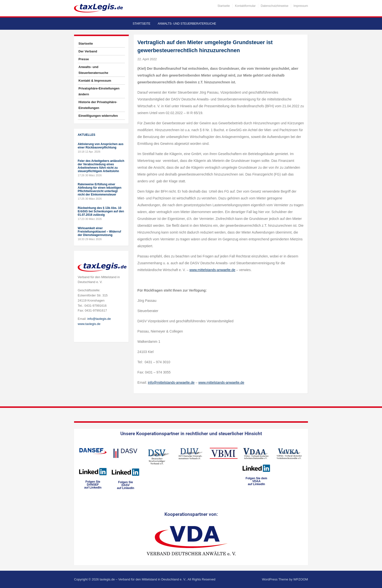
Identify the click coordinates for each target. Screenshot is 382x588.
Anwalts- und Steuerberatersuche (187, 24)
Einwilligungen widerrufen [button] (98, 116)
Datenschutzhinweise (274, 6)
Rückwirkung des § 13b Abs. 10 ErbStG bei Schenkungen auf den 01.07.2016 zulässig (101, 211)
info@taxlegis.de (99, 319)
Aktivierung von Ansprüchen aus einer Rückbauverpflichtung (101, 146)
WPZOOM (301, 579)
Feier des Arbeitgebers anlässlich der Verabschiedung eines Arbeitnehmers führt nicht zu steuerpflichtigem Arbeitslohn (101, 166)
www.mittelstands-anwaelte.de (212, 270)
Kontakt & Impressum (95, 81)
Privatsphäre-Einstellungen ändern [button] (99, 91)
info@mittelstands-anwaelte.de (171, 382)
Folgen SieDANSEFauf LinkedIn (93, 485)
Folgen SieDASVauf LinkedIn (126, 485)
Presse (84, 59)
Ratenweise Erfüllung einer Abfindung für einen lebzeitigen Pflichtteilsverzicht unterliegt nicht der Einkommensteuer (100, 189)
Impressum (301, 6)
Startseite (224, 6)
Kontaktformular (245, 6)
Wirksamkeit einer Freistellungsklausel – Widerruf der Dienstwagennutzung (99, 232)
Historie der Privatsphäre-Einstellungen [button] (98, 105)
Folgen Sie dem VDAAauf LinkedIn (256, 481)
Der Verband (88, 51)
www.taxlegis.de (89, 324)
